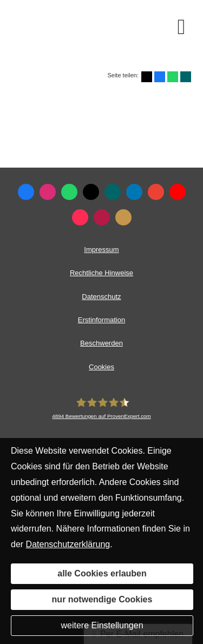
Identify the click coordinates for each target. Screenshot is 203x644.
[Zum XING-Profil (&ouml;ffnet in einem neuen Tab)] (113, 192)
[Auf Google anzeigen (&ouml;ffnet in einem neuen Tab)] (156, 192)
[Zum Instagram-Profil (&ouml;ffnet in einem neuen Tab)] (48, 192)
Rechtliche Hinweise (101, 273)
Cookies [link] (101, 367)
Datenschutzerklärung (68, 544)
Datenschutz (101, 297)
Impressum (101, 250)
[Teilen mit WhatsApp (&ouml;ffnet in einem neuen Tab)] (173, 77)
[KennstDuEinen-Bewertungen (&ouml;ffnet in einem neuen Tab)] (123, 217)
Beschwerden (101, 343)
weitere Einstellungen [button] (102, 625)
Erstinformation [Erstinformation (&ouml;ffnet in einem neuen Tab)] (101, 320)
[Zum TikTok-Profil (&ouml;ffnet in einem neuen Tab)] (80, 217)
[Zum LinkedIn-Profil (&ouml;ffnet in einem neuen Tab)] (134, 192)
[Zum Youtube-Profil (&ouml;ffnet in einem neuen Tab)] (178, 192)
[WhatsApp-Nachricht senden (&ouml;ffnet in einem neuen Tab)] (69, 192)
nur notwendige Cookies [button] (102, 599)
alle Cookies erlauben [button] (102, 573)
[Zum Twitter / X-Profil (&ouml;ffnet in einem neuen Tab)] (91, 192)
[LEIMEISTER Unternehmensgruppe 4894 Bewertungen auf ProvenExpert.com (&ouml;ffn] (101, 408)
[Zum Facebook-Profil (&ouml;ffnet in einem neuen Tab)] (26, 192)
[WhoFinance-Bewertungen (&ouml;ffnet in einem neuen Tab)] (102, 217)
